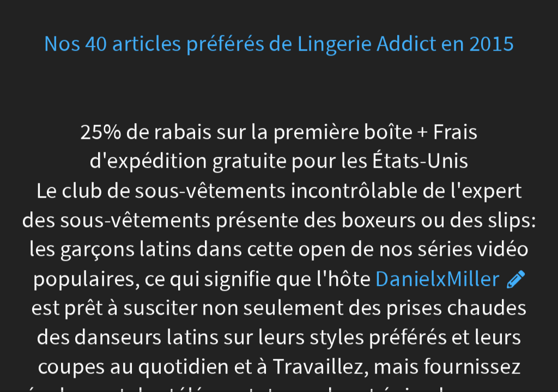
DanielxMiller (438, 278)
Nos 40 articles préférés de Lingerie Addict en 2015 (279, 44)
